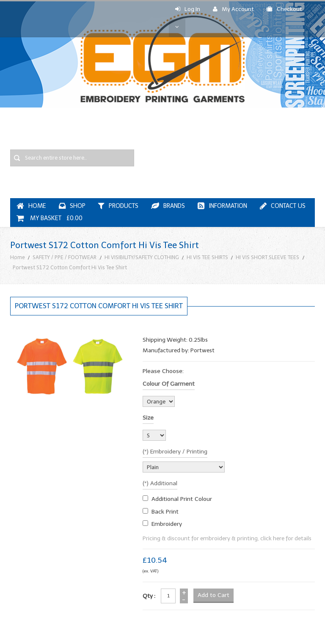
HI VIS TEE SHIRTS (207, 257)
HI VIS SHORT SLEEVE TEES (267, 257)
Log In (188, 9)
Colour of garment (169, 384)
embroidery (167, 524)
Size (148, 418)
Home (18, 257)
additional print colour (182, 499)
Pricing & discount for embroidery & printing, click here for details (227, 538)
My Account (233, 9)
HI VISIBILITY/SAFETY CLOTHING (142, 257)
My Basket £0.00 (50, 218)
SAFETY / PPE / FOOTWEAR (65, 257)
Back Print (165, 512)
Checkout (284, 9)
